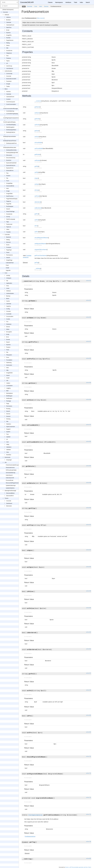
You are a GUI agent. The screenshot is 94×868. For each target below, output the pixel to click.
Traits (75, 2)
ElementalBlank (10, 493)
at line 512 (89, 281)
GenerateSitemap (11, 473)
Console (8, 311)
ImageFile (9, 35)
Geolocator (9, 365)
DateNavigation (10, 127)
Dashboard (9, 503)
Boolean (8, 20)
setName (37, 113)
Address (8, 17)
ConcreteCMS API (27, 2)
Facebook (9, 81)
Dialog (8, 240)
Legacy (8, 383)
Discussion (9, 155)
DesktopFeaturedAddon (10, 136)
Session (8, 416)
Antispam (9, 278)
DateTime (9, 27)
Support (8, 429)
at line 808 (89, 858)
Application (9, 283)
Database (9, 324)
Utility (8, 444)
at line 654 (89, 632)
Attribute (7, 15)
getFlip (36, 166)
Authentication (8, 71)
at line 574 (89, 425)
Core (6, 273)
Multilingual (9, 396)
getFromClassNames (41, 255)
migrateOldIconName (41, 250)
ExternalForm (10, 170)
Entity (8, 334)
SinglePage (9, 260)
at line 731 (89, 814)
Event (8, 245)
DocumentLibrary (11, 158)
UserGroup (9, 66)
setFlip (36, 172)
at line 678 (89, 690)
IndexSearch (9, 475)
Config (8, 309)
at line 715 (89, 797)
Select (8, 45)
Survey (8, 217)
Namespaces (59, 2)
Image (8, 191)
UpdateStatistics (10, 488)
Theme (6, 498)
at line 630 (89, 567)
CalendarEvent (10, 25)
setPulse (37, 196)
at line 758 (89, 841)
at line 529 (89, 317)
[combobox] (9, 6)
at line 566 (89, 399)
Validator (9, 450)
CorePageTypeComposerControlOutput (14, 118)
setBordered (38, 208)
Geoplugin (9, 460)
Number (8, 38)
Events (8, 339)
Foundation (9, 360)
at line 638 (89, 591)
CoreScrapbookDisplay (9, 122)
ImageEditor (9, 373)
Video (8, 229)
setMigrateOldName (40, 244)
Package (9, 401)
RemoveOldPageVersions (13, 483)
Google (8, 84)
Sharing (8, 419)
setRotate (37, 160)
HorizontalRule (10, 186)
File (7, 178)
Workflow (9, 455)
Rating (8, 43)
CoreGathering (10, 111)
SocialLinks (9, 51)
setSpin (37, 184)
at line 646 (89, 608)
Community (9, 74)
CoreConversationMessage (11, 108)
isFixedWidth (38, 143)
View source (40, 18)
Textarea (9, 58)
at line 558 (89, 383)
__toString (37, 268)
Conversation (10, 316)
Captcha (8, 306)
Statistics (9, 424)
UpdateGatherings (11, 485)
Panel (8, 252)
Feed (7, 265)
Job (7, 380)
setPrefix (37, 125)
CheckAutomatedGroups (12, 465)
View (8, 452)
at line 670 (89, 673)
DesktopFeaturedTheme (10, 141)
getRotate (37, 154)
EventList (9, 160)
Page (8, 404)
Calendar (9, 22)
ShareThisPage (10, 211)
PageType (9, 250)
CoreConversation (11, 104)
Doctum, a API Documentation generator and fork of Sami (78, 867)
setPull (36, 220)
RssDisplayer (10, 206)
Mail (7, 391)
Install (7, 268)
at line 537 (89, 341)
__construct (38, 101)
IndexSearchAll (10, 478)
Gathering (9, 363)
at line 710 (89, 773)
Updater (8, 437)
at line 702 (89, 756)
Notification (9, 398)
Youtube (8, 232)
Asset (8, 288)
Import (8, 375)
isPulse (37, 190)
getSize (37, 131)
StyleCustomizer (11, 427)
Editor (8, 329)
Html (7, 188)
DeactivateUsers (10, 468)
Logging (8, 388)
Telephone (9, 53)
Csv (7, 322)
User (7, 442)
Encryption (9, 332)
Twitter (8, 86)
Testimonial (9, 224)
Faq (7, 173)
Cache (8, 301)
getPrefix (37, 119)
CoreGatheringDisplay (12, 114)
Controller (7, 235)
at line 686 (89, 715)
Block (6, 89)
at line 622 (89, 550)
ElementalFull (10, 496)
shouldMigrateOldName (41, 238)
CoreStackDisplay (11, 125)
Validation (9, 447)
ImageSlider (9, 194)
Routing (8, 409)
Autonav (8, 91)
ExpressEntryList (11, 165)
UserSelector (10, 68)
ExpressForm (10, 168)
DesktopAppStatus (11, 130)
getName (37, 107)
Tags (7, 222)
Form (8, 181)
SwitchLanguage (11, 219)
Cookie (8, 319)
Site (7, 48)
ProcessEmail (10, 480)
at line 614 (89, 525)
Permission (9, 406)
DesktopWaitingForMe (12, 153)
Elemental (9, 506)
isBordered (38, 202)
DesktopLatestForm (11, 143)
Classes (50, 2)
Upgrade (8, 270)
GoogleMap (9, 183)
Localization (9, 386)
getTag (36, 263)
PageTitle (9, 204)
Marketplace (10, 393)
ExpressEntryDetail (11, 163)
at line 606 (89, 508)
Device (8, 327)
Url (7, 63)
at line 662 (89, 649)
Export (8, 342)
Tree (7, 434)
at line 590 (89, 466)
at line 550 (89, 358)
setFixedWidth (39, 149)
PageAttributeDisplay (12, 199)
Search (8, 209)
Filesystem (9, 355)
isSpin (36, 178)
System (8, 432)
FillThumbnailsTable (11, 470)
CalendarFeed (10, 263)
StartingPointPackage (10, 491)
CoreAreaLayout (11, 102)
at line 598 (89, 483)
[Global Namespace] (8, 10)
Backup (8, 296)
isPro (36, 226)
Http (7, 370)
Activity (8, 275)
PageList (9, 201)
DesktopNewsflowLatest (10, 147)
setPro (36, 232)
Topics (8, 61)
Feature (8, 176)
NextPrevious (10, 196)
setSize (37, 137)
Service (8, 414)
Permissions (10, 255)
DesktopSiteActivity (11, 150)
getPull (36, 214)
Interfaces (68, 2)
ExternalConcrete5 (11, 79)
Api (7, 281)
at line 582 (89, 441)
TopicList (9, 227)
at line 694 (89, 732)
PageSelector (10, 40)
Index (81, 2)
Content (8, 99)
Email (8, 30)
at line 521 (89, 300)
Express (8, 33)
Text (7, 56)
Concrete (5, 12)
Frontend (9, 247)
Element (8, 242)
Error (8, 337)
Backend (9, 237)
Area (7, 286)
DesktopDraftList (11, 132)
